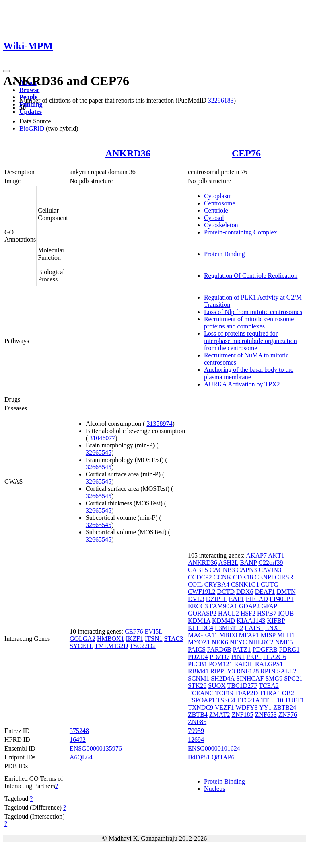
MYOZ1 (199, 642)
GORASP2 (202, 613)
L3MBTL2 (229, 628)
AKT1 (276, 555)
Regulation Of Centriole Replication (251, 276)
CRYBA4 (217, 584)
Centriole (216, 210)
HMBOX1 (111, 639)
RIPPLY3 (223, 671)
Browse (29, 90)
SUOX (217, 686)
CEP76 (246, 153)
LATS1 (254, 628)
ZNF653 (266, 715)
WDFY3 (246, 707)
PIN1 (238, 657)
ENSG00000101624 (214, 748)
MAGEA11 (203, 635)
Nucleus (214, 789)
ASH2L (228, 563)
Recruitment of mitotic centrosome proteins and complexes (249, 323)
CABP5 (198, 570)
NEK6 (220, 642)
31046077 (102, 438)
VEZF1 (225, 707)
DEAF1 (265, 592)
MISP (268, 635)
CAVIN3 (270, 570)
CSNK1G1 (245, 584)
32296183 (221, 100)
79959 (196, 731)
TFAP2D (247, 693)
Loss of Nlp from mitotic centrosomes (253, 312)
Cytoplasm (218, 196)
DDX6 (245, 592)
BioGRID (32, 128)
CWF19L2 (202, 592)
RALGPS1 (269, 664)
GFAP (269, 606)
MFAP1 (249, 635)
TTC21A (248, 700)
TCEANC (201, 693)
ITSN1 (154, 639)
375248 (79, 731)
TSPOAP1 (202, 700)
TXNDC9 (201, 707)
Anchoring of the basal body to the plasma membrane (249, 373)
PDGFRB (265, 649)
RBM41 (198, 671)
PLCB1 (198, 664)
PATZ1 (242, 649)
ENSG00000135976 (96, 748)
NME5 (284, 642)
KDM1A (199, 621)
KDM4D (224, 621)
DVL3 (196, 599)
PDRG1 (289, 649)
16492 (78, 740)
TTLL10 (272, 700)
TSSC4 (226, 700)
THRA (268, 693)
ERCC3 (198, 606)
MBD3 (228, 635)
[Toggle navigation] (6, 71)
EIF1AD (257, 599)
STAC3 (174, 639)
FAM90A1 (224, 606)
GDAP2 (249, 606)
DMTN (286, 592)
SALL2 (287, 671)
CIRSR (284, 577)
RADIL (244, 664)
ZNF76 (288, 715)
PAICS (197, 649)
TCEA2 (269, 686)
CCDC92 (200, 577)
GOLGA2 (82, 639)
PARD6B (219, 649)
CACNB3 (222, 570)
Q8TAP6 (223, 757)
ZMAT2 (220, 715)
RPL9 (268, 671)
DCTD (226, 592)
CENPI (264, 577)
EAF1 (237, 599)
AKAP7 (256, 555)
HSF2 (248, 613)
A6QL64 (81, 757)
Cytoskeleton (221, 225)
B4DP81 (199, 757)
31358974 (159, 424)
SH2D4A (223, 678)
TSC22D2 (143, 646)
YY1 (265, 707)
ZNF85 (197, 722)
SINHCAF (250, 678)
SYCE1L (81, 646)
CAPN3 (247, 570)
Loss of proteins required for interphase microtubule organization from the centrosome (250, 341)
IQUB (286, 613)
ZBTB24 (285, 707)
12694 (196, 740)
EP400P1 (282, 599)
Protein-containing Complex (241, 232)
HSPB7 (267, 613)
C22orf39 (271, 563)
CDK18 (243, 577)
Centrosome (219, 203)
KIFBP (276, 621)
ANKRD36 (128, 153)
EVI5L (154, 631)
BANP (248, 563)
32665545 (99, 452)
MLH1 (286, 635)
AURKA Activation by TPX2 (242, 384)
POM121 (221, 664)
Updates (31, 112)
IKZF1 (134, 639)
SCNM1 (199, 678)
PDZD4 (198, 657)
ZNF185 (242, 715)
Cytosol (214, 218)
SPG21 (293, 678)
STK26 (197, 686)
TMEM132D (111, 646)
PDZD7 (220, 657)
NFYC (238, 642)
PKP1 (254, 657)
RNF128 (248, 671)
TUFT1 (295, 700)
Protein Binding (225, 254)
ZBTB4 (198, 715)
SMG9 (274, 678)
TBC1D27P (242, 686)
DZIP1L (217, 599)
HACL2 (229, 613)
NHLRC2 (261, 642)
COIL (195, 584)
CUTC (269, 584)
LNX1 (273, 628)
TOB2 (286, 693)
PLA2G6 (275, 657)
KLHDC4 (201, 628)
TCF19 (224, 693)
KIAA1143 (251, 621)
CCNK (222, 577)
